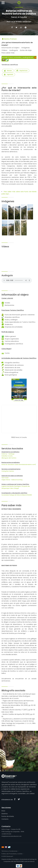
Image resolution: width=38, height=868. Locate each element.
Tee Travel (5, 478)
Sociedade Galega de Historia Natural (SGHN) (17, 495)
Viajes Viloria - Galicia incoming (12, 480)
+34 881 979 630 (6, 834)
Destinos (5, 814)
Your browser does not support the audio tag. (17, 280)
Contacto (5, 819)
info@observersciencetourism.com (12, 836)
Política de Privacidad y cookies (12, 854)
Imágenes (26, 48)
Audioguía (14, 50)
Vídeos (4, 50)
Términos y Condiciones (9, 851)
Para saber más (8, 53)
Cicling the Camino (8, 471)
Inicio (3, 811)
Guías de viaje (26, 50)
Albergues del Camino (9, 458)
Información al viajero (10, 48)
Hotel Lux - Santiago (8, 454)
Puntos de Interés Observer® (19, 22)
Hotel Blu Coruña (7, 456)
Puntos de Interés (8, 816)
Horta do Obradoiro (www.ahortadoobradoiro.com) (19, 464)
